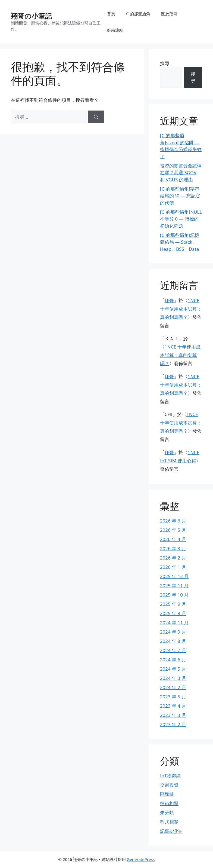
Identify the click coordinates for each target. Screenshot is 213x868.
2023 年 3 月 (173, 715)
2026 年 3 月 (173, 548)
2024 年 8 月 (173, 641)
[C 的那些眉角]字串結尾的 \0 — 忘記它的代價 (180, 196)
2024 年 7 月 (173, 650)
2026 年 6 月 (173, 521)
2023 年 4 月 (173, 706)
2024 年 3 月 (173, 678)
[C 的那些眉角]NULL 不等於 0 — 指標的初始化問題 (181, 219)
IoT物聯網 (170, 776)
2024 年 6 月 (173, 660)
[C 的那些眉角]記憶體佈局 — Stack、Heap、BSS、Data (180, 242)
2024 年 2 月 (173, 687)
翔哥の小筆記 (31, 16)
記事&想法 (171, 831)
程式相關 (169, 822)
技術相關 (169, 803)
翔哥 (169, 300)
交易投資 (169, 785)
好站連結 (115, 30)
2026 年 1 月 (173, 567)
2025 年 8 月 (173, 613)
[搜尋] (96, 117)
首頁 (111, 14)
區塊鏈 (167, 794)
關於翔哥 (169, 14)
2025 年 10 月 (174, 595)
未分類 (167, 813)
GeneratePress (141, 859)
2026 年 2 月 (173, 558)
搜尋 (165, 63)
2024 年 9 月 (173, 632)
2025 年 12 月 (174, 576)
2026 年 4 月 (173, 539)
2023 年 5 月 (173, 697)
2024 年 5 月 (173, 669)
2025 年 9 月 (173, 604)
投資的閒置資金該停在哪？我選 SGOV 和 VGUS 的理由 (181, 173)
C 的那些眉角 (138, 14)
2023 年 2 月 (173, 724)
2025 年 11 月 (174, 586)
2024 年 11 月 (174, 623)
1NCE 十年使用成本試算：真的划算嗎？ (181, 309)
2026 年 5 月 (173, 530)
